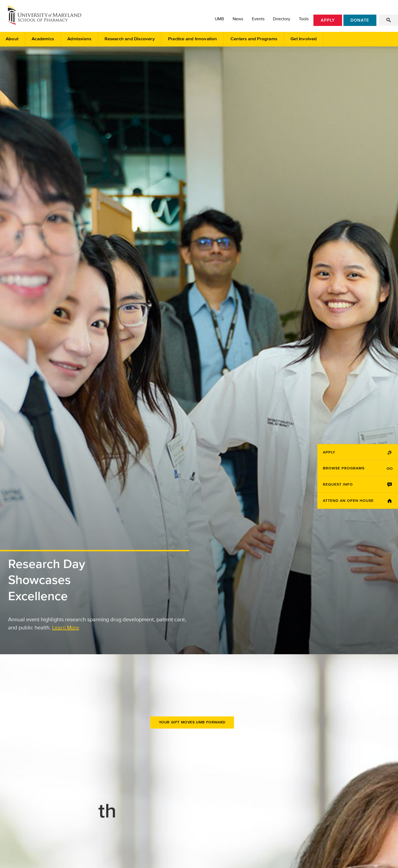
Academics (43, 39)
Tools (304, 19)
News (238, 19)
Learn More (66, 627)
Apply (328, 20)
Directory (282, 19)
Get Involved (304, 39)
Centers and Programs (254, 39)
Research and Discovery (130, 39)
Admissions (79, 39)
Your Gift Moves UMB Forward (192, 722)
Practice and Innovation (193, 39)
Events (258, 19)
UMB (219, 19)
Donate (360, 20)
